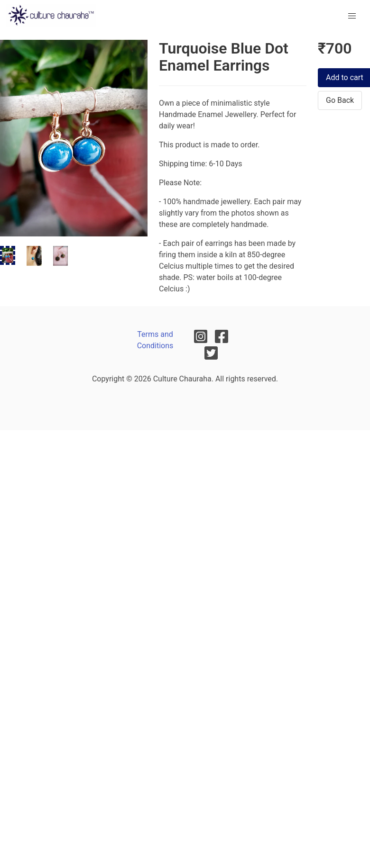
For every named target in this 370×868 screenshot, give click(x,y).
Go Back (340, 100)
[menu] (352, 16)
